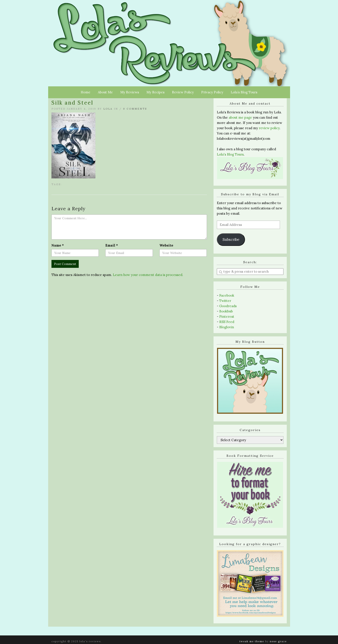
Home (86, 92)
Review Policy (183, 92)
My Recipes (155, 92)
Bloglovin (227, 327)
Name (58, 245)
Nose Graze (278, 641)
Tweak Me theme (252, 641)
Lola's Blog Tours (230, 154)
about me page (240, 117)
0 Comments (135, 109)
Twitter (225, 301)
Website (166, 245)
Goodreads (228, 306)
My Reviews (130, 92)
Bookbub (226, 311)
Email (112, 245)
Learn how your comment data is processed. (148, 275)
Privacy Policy (212, 92)
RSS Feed (227, 322)
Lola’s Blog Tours (244, 92)
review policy (269, 128)
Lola (108, 109)
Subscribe (231, 239)
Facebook (227, 295)
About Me (105, 92)
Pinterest (227, 317)
